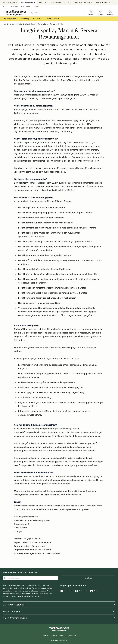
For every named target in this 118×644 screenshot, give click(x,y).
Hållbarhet (26, 7)
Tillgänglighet (71, 635)
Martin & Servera (10, 2)
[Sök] (59, 13)
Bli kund (100, 13)
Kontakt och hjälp (59, 611)
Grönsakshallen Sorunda (61, 2)
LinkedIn (95, 591)
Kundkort (110, 13)
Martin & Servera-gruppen (59, 618)
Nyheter (36, 7)
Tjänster (15, 7)
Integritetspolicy (57, 635)
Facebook (66, 591)
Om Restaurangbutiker (59, 605)
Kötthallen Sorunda (84, 2)
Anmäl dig (88, 578)
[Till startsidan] (14, 13)
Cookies (45, 636)
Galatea (43, 2)
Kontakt (91, 13)
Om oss (6, 7)
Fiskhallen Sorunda (105, 2)
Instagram (81, 591)
